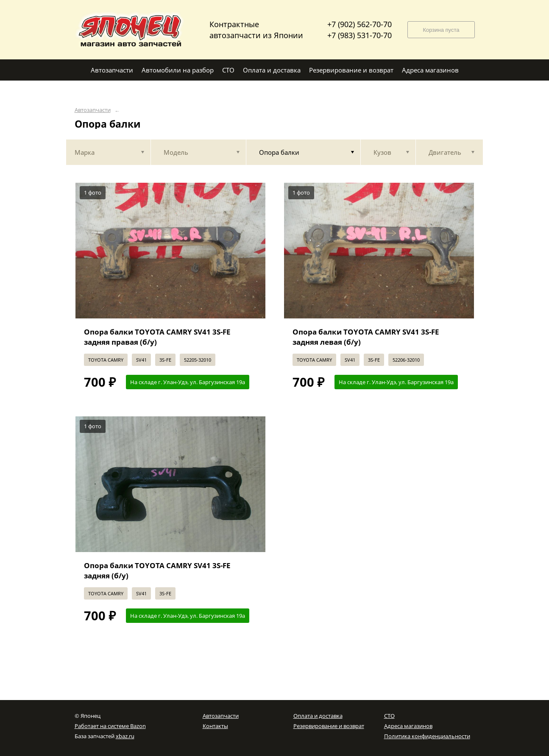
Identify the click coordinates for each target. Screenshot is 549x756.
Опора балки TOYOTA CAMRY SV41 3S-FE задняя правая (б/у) (157, 337)
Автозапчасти (93, 110)
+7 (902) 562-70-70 (359, 24)
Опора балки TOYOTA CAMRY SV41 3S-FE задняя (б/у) (157, 570)
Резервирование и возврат (329, 726)
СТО (389, 716)
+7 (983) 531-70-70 (359, 35)
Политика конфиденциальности (427, 736)
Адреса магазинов (408, 726)
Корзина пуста (441, 30)
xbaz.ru (125, 736)
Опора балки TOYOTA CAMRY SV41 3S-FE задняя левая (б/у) (366, 337)
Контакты (215, 726)
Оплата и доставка (318, 716)
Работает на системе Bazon (110, 726)
